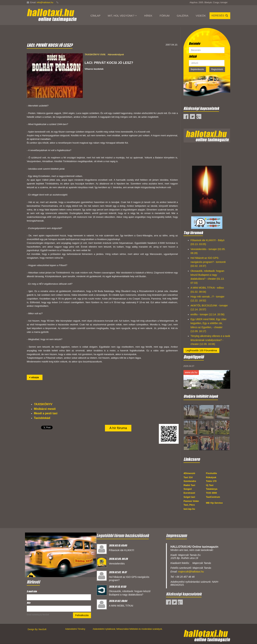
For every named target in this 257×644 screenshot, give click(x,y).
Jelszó (193, 56)
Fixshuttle (211, 473)
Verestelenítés (117, 564)
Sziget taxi (189, 497)
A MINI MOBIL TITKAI (121, 606)
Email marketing (33, 615)
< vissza (35, 377)
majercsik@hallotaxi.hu (191, 572)
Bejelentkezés (197, 69)
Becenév (194, 44)
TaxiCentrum (213, 497)
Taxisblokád (42, 418)
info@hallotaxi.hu (45, 2)
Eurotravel (189, 493)
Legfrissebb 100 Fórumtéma (201, 350)
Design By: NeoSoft (37, 629)
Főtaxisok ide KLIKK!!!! (122, 550)
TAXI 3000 (211, 493)
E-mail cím (32, 591)
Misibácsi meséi (45, 409)
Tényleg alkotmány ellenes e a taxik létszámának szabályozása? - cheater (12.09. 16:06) (210, 340)
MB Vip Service (214, 503)
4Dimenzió (189, 473)
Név (29, 603)
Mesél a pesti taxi (46, 413)
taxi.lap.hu (189, 509)
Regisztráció (217, 69)
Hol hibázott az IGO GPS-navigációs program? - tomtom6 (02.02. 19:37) (208, 262)
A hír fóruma (118, 428)
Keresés (220, 15)
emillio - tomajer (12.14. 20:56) (208, 314)
